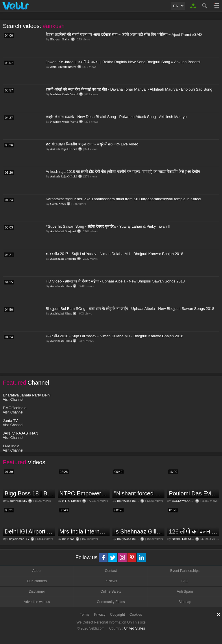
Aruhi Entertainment (63, 67)
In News (111, 581)
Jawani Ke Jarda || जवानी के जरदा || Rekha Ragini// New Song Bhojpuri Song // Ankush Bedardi (123, 62)
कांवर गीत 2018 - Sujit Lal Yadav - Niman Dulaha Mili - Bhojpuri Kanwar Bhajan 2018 (114, 336)
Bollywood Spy (17, 501)
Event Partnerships (185, 571)
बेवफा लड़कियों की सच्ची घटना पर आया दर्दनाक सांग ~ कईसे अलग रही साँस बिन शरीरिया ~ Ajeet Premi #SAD (124, 34)
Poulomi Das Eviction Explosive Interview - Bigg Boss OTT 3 (194, 493)
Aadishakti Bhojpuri (63, 231)
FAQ (185, 581)
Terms (85, 615)
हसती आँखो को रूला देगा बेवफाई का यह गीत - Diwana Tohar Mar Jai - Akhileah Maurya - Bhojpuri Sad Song (129, 89)
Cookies (136, 615)
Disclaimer (37, 591)
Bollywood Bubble (129, 501)
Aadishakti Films (61, 286)
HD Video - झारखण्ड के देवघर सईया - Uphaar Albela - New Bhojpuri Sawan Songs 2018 (115, 281)
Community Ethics (111, 602)
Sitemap (185, 602)
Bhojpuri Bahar (60, 39)
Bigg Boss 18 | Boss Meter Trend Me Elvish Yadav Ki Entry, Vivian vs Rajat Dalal (29, 493)
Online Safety (111, 591)
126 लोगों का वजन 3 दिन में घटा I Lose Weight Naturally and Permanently (194, 531)
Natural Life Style (183, 539)
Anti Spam (185, 591)
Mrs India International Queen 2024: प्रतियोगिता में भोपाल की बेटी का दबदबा (84, 531)
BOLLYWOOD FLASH (187, 501)
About (37, 571)
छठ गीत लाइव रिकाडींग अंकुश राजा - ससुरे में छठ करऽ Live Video (92, 144)
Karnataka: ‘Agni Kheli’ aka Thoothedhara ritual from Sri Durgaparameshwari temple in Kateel (123, 199)
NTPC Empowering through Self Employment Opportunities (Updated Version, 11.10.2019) (84, 493)
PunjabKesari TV (18, 539)
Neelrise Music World (64, 94)
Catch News (58, 204)
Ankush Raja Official (64, 149)
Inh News (68, 539)
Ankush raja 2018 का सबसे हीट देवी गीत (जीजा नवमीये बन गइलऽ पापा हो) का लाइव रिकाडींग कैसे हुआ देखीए (123, 172)
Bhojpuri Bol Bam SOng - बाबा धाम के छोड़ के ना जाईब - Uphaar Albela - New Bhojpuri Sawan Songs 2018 (130, 309)
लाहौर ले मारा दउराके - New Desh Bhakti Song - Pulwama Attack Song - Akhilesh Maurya (116, 117)
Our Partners (37, 581)
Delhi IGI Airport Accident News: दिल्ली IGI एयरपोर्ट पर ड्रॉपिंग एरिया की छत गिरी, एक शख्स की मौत (29, 531)
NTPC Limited (72, 501)
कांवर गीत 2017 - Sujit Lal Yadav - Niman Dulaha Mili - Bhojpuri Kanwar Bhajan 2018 (114, 254)
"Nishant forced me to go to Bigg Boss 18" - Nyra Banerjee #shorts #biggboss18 (139, 493)
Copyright (118, 615)
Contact (111, 571)
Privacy (100, 615)
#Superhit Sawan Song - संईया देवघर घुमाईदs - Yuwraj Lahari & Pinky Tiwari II (108, 226)
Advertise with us (37, 602)
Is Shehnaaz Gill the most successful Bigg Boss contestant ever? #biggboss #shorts (139, 531)
